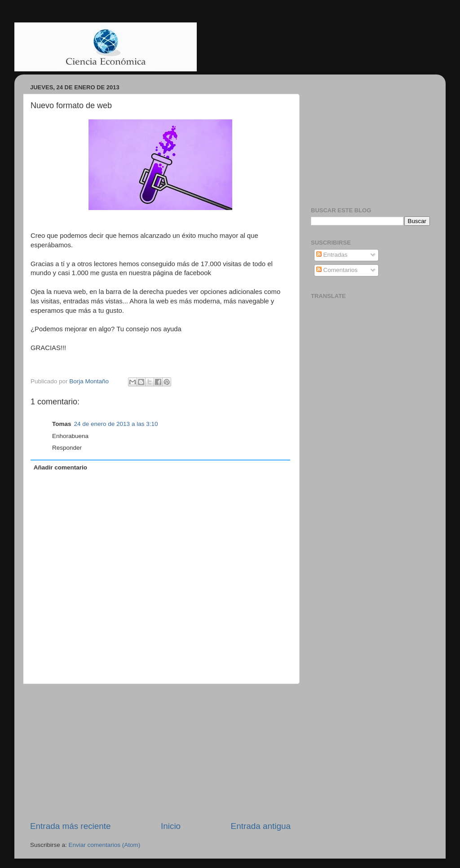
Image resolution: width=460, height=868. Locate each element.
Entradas (332, 255)
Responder (67, 448)
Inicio (171, 826)
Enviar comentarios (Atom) (105, 845)
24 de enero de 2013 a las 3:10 (116, 424)
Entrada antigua (261, 826)
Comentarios (337, 270)
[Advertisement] (160, 752)
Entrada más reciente (71, 826)
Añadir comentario (60, 467)
